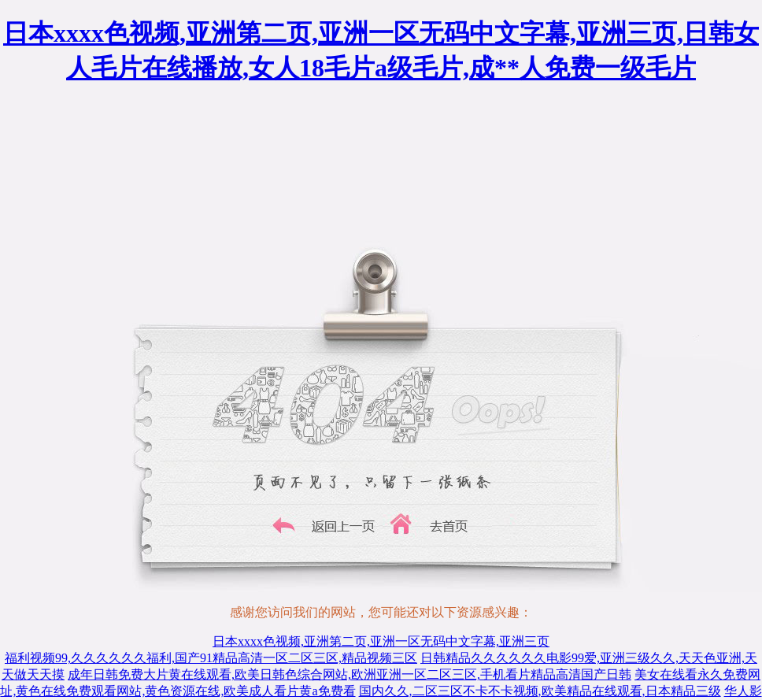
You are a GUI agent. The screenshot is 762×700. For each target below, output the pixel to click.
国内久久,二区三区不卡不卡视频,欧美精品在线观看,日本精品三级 (540, 691)
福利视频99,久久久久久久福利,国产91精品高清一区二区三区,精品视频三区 (211, 658)
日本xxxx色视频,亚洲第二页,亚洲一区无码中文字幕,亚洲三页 (381, 641)
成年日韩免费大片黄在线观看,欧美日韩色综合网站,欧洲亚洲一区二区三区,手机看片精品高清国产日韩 (350, 674)
